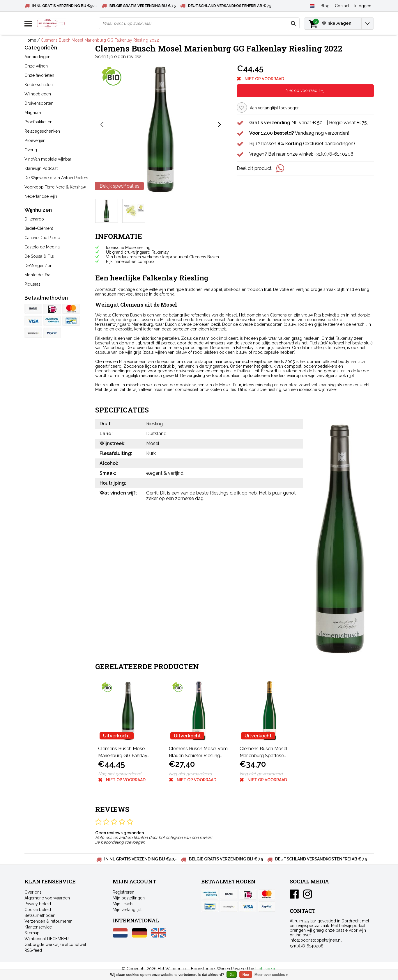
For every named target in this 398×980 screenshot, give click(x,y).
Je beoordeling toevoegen (120, 842)
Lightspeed (266, 969)
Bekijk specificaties (120, 186)
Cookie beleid (38, 910)
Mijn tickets (123, 904)
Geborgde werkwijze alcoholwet (55, 945)
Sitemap (32, 933)
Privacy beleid (38, 904)
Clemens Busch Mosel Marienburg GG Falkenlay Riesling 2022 (100, 40)
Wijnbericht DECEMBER (47, 939)
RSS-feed (33, 950)
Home (30, 40)
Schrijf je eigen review (118, 57)
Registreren (123, 892)
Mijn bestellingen (129, 898)
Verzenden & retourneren (48, 921)
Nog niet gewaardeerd (120, 774)
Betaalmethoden (40, 915)
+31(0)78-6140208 (307, 946)
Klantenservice (38, 927)
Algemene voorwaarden (47, 898)
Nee (246, 975)
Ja (232, 975)
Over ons (33, 892)
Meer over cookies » (271, 975)
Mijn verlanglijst (127, 910)
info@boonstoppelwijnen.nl (316, 940)
